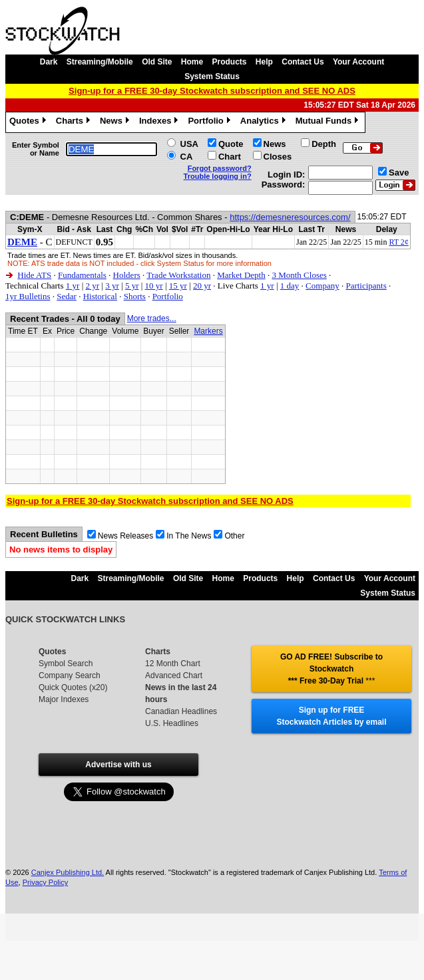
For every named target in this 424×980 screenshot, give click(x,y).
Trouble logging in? (218, 176)
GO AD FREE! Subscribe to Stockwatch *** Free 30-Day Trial (331, 669)
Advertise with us (118, 765)
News (116, 122)
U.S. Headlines (172, 723)
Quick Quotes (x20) (73, 687)
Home (192, 62)
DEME (22, 242)
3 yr (112, 286)
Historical (100, 296)
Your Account (358, 62)
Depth (324, 144)
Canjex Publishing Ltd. (68, 872)
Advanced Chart (174, 675)
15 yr (178, 286)
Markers (208, 331)
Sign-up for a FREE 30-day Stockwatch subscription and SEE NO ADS (212, 91)
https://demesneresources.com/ (290, 217)
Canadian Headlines (181, 711)
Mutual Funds (329, 122)
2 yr (92, 286)
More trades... (152, 318)
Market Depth (241, 275)
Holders (127, 275)
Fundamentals (82, 275)
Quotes (29, 122)
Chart (230, 157)
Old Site (157, 62)
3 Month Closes (299, 275)
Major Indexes (64, 699)
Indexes (160, 122)
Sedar (67, 296)
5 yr (132, 286)
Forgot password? (220, 168)
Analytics (265, 122)
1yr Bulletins (28, 296)
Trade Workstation (178, 275)
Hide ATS (34, 275)
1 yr (73, 286)
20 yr (202, 286)
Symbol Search (66, 664)
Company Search (70, 675)
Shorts (135, 296)
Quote (231, 144)
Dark (49, 62)
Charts (75, 122)
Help (264, 62)
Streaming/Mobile (100, 62)
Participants (366, 286)
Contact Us (303, 62)
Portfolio (210, 122)
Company (322, 286)
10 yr (154, 286)
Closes (278, 157)
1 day (290, 286)
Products (230, 62)
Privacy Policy (45, 882)
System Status (212, 76)
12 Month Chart (173, 664)
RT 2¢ (398, 242)
